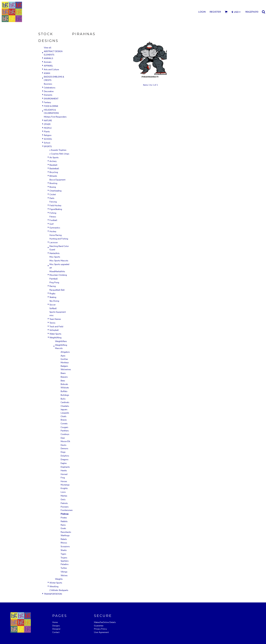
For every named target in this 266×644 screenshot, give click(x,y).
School (47, 143)
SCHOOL (48, 139)
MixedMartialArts (57, 271)
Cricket (53, 194)
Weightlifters (61, 341)
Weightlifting (55, 338)
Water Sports (55, 334)
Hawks (64, 471)
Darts (52, 198)
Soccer (52, 305)
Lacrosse (54, 242)
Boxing (53, 187)
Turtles (64, 568)
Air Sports (54, 158)
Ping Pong (54, 282)
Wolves (64, 575)
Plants (47, 132)
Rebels (64, 539)
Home (55, 622)
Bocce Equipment (57, 180)
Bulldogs (65, 395)
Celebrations (50, 88)
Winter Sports (56, 583)
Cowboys (65, 434)
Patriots (64, 503)
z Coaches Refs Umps (59, 154)
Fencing (53, 202)
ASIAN (47, 73)
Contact (56, 632)
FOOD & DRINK (51, 106)
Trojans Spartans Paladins (65, 561)
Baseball (53, 165)
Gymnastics (55, 228)
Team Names (55, 319)
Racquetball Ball (57, 290)
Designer (56, 629)
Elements (48, 95)
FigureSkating (56, 209)
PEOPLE (48, 128)
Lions (63, 492)
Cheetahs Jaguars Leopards (65, 409)
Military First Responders (55, 117)
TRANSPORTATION (53, 594)
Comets (64, 424)
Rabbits (64, 521)
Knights (64, 488)
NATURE (48, 121)
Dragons (65, 460)
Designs (56, 626)
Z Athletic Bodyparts (59, 590)
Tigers (63, 554)
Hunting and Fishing (59, 239)
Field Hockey (55, 206)
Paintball (54, 279)
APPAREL (49, 66)
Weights (59, 579)
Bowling (53, 183)
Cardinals (65, 402)
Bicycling (54, 172)
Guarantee (99, 626)
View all (48, 48)
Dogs (63, 452)
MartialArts (55, 253)
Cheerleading (55, 191)
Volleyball (54, 330)
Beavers (64, 377)
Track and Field (56, 327)
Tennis (52, 323)
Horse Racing (56, 235)
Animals (48, 62)
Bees (63, 381)
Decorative (49, 91)
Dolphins (65, 456)
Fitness (53, 217)
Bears (63, 373)
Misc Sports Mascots (59, 261)
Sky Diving (54, 301)
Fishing (53, 213)
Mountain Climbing (58, 275)
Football (53, 220)
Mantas (64, 496)
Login (202, 12)
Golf (51, 224)
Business (48, 84)
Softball (53, 308)
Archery (53, 161)
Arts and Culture (51, 70)
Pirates (64, 518)
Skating (53, 297)
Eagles (64, 463)
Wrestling (54, 587)
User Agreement (101, 632)
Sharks (64, 550)
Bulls (63, 399)
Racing (53, 286)
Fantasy (47, 102)
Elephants (65, 467)
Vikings (64, 572)
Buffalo (64, 391)
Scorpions (65, 547)
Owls (63, 500)
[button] (226, 12)
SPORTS (48, 147)
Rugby (52, 294)
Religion (48, 135)
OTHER (47, 124)
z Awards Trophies (58, 150)
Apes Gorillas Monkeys (65, 359)
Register (215, 12)
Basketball (54, 169)
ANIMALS (48, 58)
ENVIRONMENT (51, 99)
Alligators (65, 352)
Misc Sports (55, 257)
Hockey (53, 231)
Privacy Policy (100, 629)
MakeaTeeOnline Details (105, 622)
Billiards (53, 176)
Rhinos (64, 543)
